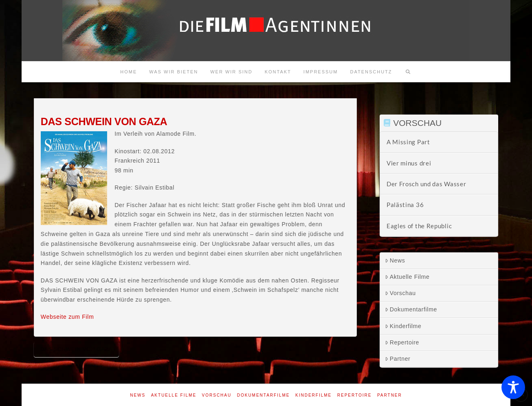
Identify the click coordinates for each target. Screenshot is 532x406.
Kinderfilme (403, 326)
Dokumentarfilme (411, 309)
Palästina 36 (405, 205)
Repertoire (402, 342)
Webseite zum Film (67, 317)
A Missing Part (408, 142)
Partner (398, 359)
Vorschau (400, 293)
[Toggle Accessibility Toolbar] (513, 387)
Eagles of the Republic (419, 226)
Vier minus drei (409, 163)
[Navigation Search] (408, 72)
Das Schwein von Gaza (76, 349)
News (395, 260)
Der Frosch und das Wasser (426, 184)
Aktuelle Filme (407, 277)
